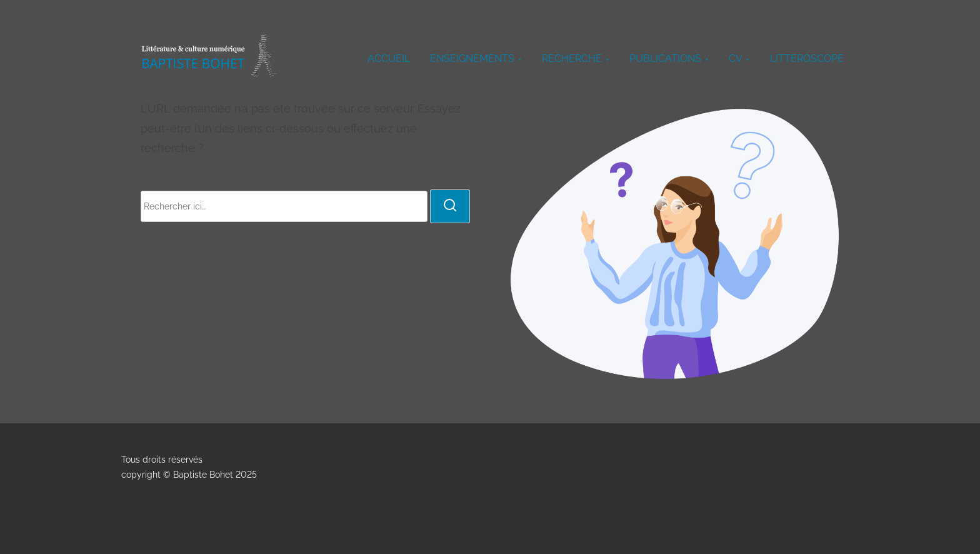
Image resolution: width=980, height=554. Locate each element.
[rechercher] (450, 206)
